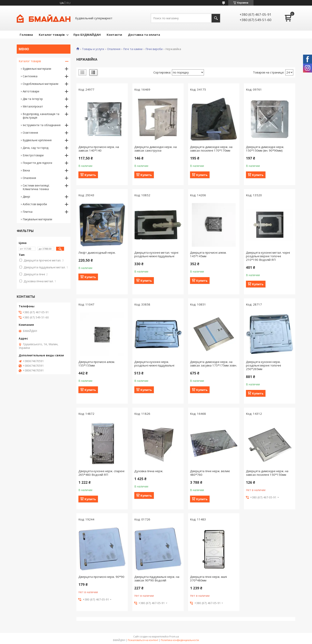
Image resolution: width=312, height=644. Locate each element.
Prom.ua (174, 637)
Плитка (28, 212)
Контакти (114, 35)
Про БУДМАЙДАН (87, 35)
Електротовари (33, 155)
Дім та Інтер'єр (33, 99)
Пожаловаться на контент (143, 640)
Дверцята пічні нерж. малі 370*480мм (208, 578)
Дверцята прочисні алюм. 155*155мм (97, 364)
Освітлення (30, 133)
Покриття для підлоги (37, 163)
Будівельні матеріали (37, 69)
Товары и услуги (93, 49)
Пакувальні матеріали (37, 219)
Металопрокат (33, 106)
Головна (26, 35)
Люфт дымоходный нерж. (97, 252)
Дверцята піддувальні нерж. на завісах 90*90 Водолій (157, 578)
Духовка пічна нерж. (149, 471)
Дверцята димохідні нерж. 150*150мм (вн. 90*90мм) (265, 149)
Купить (90, 175)
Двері (26, 197)
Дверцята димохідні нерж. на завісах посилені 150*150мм (267, 473)
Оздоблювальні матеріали (40, 84)
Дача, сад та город (36, 148)
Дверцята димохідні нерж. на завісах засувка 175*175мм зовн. (213, 364)
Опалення (114, 49)
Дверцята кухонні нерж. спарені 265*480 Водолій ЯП (101, 473)
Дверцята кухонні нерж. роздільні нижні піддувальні (154, 364)
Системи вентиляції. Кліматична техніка (36, 187)
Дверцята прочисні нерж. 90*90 (101, 577)
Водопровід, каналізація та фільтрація (41, 116)
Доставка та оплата (144, 35)
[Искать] (216, 18)
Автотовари (31, 91)
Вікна (26, 170)
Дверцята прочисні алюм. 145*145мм (208, 254)
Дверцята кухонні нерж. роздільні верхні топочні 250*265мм (263, 365)
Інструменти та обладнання (42, 125)
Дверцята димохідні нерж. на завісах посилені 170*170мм (211, 149)
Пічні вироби (154, 49)
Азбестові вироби (35, 204)
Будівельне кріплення (37, 140)
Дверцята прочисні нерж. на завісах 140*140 (99, 149)
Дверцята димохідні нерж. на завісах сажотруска (156, 149)
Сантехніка (30, 76)
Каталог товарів (52, 35)
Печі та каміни (133, 49)
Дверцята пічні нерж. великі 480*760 (210, 473)
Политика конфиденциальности (180, 640)
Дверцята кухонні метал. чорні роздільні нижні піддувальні (156, 254)
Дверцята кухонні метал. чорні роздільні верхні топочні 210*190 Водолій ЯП (268, 256)
